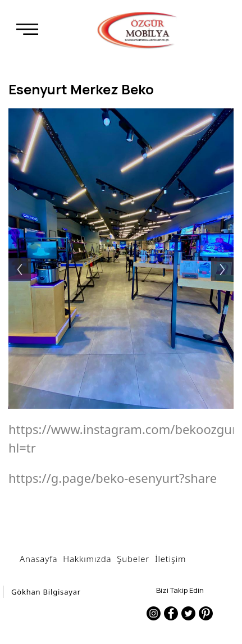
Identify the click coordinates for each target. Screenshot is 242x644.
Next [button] (228, 258)
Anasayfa (38, 559)
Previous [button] (14, 258)
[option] (121, 259)
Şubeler (133, 559)
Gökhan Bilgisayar (46, 592)
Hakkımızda (87, 559)
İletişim (170, 559)
